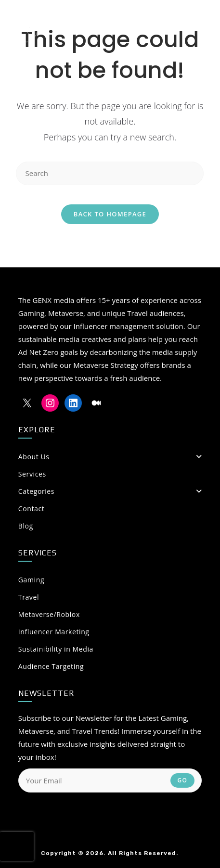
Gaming (31, 580)
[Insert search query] (110, 173)
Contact (32, 509)
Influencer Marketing (54, 632)
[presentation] (17, 846)
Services (32, 474)
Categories (110, 491)
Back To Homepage (110, 214)
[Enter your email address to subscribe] (110, 780)
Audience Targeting (51, 666)
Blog (26, 526)
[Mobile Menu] (194, 26)
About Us (110, 457)
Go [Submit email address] (183, 780)
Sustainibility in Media (56, 649)
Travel (29, 597)
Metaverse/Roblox (49, 614)
